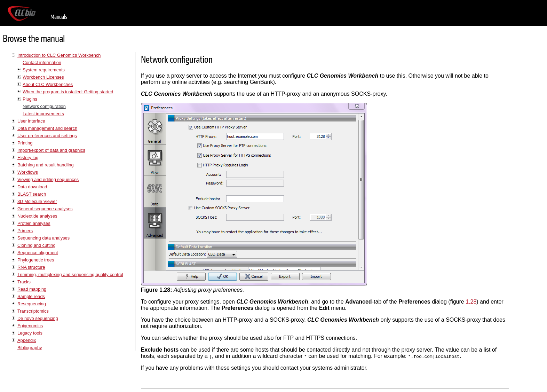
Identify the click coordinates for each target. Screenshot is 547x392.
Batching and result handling (46, 165)
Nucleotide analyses (37, 216)
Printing (25, 143)
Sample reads (31, 296)
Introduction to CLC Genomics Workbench (59, 55)
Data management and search (47, 128)
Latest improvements (43, 114)
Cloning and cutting (37, 245)
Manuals (59, 17)
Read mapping (32, 289)
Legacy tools (30, 333)
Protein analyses (34, 223)
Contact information (42, 62)
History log (28, 158)
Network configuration (44, 106)
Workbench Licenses (43, 77)
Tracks (24, 282)
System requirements (44, 70)
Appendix (27, 340)
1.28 (471, 302)
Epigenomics (30, 326)
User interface (31, 121)
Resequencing (32, 304)
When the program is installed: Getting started (68, 92)
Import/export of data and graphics (51, 150)
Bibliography (30, 348)
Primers (25, 231)
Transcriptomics (33, 311)
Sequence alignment (38, 253)
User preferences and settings (47, 136)
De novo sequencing (38, 318)
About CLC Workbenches (48, 84)
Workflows (28, 172)
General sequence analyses (45, 209)
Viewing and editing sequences (48, 179)
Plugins (30, 99)
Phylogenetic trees (36, 260)
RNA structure (31, 267)
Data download (32, 187)
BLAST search (32, 194)
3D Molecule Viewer (37, 201)
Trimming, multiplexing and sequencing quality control (70, 275)
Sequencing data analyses (43, 238)
